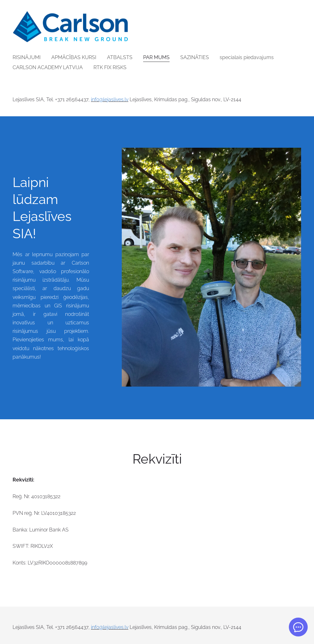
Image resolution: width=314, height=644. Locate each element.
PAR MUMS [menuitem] (156, 57)
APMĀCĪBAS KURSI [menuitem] (74, 57)
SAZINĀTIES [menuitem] (195, 57)
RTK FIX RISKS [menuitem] (110, 67)
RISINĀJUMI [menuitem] (27, 57)
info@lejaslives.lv (110, 99)
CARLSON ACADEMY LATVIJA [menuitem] (48, 67)
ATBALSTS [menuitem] (120, 57)
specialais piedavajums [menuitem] (247, 57)
